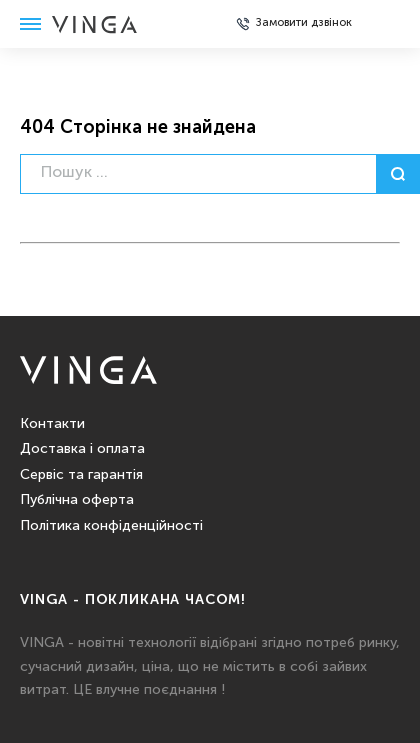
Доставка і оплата (82, 449)
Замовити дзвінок (304, 23)
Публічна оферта (77, 500)
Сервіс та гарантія (81, 475)
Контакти (52, 424)
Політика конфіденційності (111, 526)
